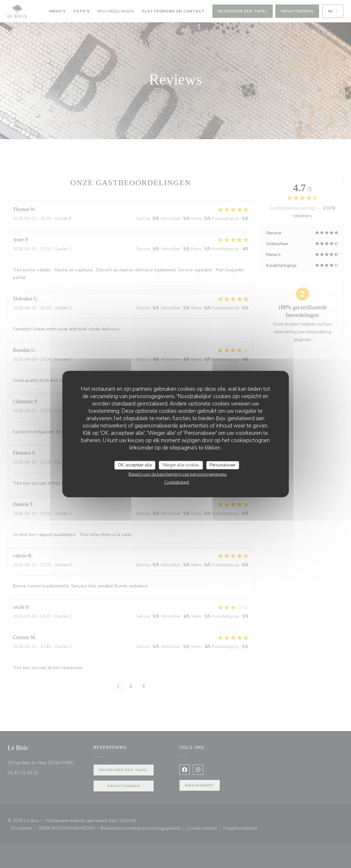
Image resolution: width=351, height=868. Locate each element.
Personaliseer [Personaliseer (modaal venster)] (223, 465)
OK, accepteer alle (135, 465)
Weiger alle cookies (181, 465)
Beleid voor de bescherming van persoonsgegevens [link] (178, 474)
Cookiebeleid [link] (177, 482)
